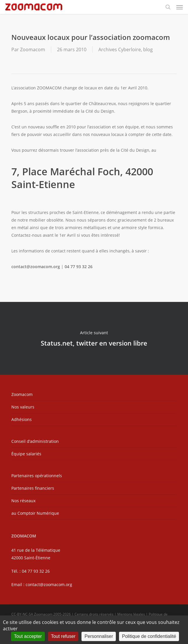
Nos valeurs (23, 407)
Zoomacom (33, 49)
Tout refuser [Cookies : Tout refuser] (63, 636)
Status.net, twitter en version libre (94, 338)
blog (148, 49)
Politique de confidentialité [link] (149, 636)
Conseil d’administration (35, 441)
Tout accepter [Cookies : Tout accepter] (28, 636)
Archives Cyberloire (120, 49)
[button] (180, 7)
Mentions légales (131, 614)
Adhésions (22, 419)
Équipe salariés (26, 454)
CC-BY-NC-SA (22, 614)
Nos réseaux (23, 501)
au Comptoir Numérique (35, 513)
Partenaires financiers (33, 488)
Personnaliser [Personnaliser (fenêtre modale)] (99, 636)
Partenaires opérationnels (37, 476)
